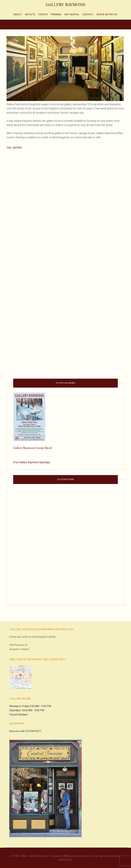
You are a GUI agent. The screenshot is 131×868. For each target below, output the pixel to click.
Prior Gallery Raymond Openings (32, 462)
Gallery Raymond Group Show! (33, 448)
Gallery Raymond (66, 5)
